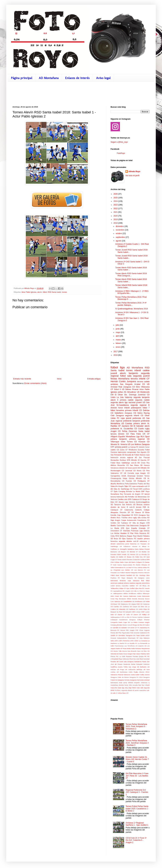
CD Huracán (140, 442)
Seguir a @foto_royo (119, 142)
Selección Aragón (117, 486)
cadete (146, 370)
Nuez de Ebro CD (143, 651)
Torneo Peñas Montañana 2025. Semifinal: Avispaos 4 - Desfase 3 (137, 743)
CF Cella (126, 615)
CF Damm (134, 615)
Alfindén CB (141, 478)
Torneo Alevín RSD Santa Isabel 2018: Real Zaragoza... (131, 275)
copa (123, 418)
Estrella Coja (116, 515)
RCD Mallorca (121, 536)
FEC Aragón (130, 630)
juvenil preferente (134, 418)
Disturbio (123, 512)
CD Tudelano (123, 523)
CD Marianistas (141, 497)
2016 (116, 355)
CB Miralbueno (137, 601)
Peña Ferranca (140, 533)
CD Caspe (133, 607)
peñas (120, 392)
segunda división (125, 541)
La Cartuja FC (133, 447)
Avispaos (128, 413)
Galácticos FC (145, 633)
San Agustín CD (143, 452)
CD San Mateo (133, 465)
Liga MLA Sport (143, 437)
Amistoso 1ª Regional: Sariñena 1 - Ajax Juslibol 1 (137, 824)
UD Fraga (120, 669)
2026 (116, 194)
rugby (147, 429)
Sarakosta (127, 664)
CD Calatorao (145, 604)
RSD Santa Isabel (55, 292)
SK (135, 578)
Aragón (114, 431)
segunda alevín (117, 402)
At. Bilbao (143, 546)
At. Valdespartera (117, 593)
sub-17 (115, 693)
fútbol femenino (117, 410)
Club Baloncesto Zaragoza (136, 526)
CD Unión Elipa (141, 609)
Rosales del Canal (117, 662)
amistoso (114, 384)
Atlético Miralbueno (130, 593)
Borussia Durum (144, 599)
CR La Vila (125, 617)
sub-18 (136, 541)
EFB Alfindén (132, 460)
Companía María (116, 622)
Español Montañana (127, 437)
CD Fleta (130, 434)
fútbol (45, 292)
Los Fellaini (121, 573)
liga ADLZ (125, 688)
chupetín (137, 683)
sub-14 (147, 486)
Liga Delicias (144, 531)
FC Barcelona (142, 628)
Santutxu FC (131, 539)
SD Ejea (122, 539)
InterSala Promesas (131, 531)
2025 (116, 198)
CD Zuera (121, 450)
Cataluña (138, 510)
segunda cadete (142, 400)
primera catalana (129, 583)
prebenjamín (136, 408)
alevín (40, 292)
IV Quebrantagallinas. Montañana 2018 (132, 309)
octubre (119, 233)
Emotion (140, 476)
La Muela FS (122, 643)
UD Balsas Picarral (130, 389)
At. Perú (140, 591)
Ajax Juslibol (130, 588)
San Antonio (127, 504)
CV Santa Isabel (120, 560)
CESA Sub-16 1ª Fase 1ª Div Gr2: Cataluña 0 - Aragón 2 (136, 840)
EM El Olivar (117, 395)
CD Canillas (115, 607)
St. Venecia (122, 444)
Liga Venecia (130, 502)
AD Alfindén (142, 468)
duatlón (140, 539)
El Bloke (146, 512)
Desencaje (131, 476)
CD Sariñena (131, 609)
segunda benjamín (142, 397)
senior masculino (140, 690)
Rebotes (146, 536)
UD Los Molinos (134, 444)
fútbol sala (126, 376)
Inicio (59, 379)
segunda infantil (132, 416)
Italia (112, 641)
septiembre (121, 237)
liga (122, 367)
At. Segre (146, 591)
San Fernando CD (118, 455)
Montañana (115, 423)
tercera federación (117, 497)
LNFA (116, 641)
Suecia (120, 667)
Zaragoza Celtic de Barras (120, 677)
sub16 (113, 586)
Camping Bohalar (125, 491)
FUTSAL (134, 567)
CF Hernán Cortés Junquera (130, 380)
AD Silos (114, 489)
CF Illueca (128, 557)
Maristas (138, 648)
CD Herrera (131, 554)
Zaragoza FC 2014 (136, 677)
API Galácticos (125, 546)
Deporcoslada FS (129, 565)
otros (130, 518)
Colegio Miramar (143, 620)
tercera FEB (141, 507)
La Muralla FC (132, 643)
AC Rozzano (142, 544)
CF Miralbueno (131, 450)
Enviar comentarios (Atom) (35, 383)
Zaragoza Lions (144, 578)
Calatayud (114, 620)
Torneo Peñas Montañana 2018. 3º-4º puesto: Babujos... (131, 304)
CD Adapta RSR (134, 604)
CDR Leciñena (144, 489)
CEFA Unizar (136, 612)
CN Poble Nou (137, 557)
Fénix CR (141, 434)
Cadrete (140, 617)
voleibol (132, 586)
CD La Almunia (141, 554)
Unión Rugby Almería (136, 672)
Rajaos (130, 536)
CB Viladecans (123, 604)
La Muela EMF (139, 491)
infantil (138, 370)
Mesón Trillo (118, 651)
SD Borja (114, 539)
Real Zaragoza (125, 387)
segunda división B (128, 690)
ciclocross (144, 683)
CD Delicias (144, 410)
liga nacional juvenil (133, 402)
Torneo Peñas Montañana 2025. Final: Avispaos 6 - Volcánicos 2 (136, 727)
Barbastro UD (115, 552)
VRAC (147, 672)
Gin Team (137, 635)
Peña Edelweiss (131, 484)
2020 (116, 216)
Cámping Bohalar (116, 625)
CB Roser (114, 604)
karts (120, 688)
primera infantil (132, 410)
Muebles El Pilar (127, 533)
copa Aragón (140, 473)
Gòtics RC (146, 567)
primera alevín (140, 423)
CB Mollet (146, 601)
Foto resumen (135, 633)
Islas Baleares (145, 638)
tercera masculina (122, 586)
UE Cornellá (129, 473)
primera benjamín (119, 439)
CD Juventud (127, 471)
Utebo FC (115, 418)
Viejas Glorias (129, 478)
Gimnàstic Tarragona (125, 635)
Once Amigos (128, 654)
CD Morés (137, 471)
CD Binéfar (143, 552)
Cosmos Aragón (144, 622)
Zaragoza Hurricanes (137, 680)
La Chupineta (115, 570)
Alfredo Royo (134, 171)
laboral (147, 494)
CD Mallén (120, 557)
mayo (118, 332)
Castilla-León (123, 499)
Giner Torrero (127, 442)
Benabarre (123, 599)
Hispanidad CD (127, 515)
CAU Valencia (115, 601)
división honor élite (125, 685)
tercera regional (127, 457)
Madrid (128, 573)
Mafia (133, 648)
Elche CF (134, 628)
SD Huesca (145, 465)
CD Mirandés (121, 609)
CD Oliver (145, 416)
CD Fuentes (127, 481)
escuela (135, 685)
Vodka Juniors (145, 675)
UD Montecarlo (143, 392)
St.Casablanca (123, 405)
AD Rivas (143, 586)
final (143, 581)
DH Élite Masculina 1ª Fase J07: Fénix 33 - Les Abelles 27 (137, 776)
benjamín (133, 373)
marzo (119, 340)
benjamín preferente (141, 421)
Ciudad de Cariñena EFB (141, 560)
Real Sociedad (145, 659)
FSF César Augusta (143, 630)
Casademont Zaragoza (127, 620)
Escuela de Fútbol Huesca (135, 455)
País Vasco (136, 654)
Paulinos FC (115, 578)
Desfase (123, 460)
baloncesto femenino (118, 581)
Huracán (113, 638)
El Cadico (146, 625)
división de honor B (119, 507)
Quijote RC (143, 656)
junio (118, 329)
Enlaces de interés (77, 78)
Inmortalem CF (116, 531)
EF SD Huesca (134, 512)
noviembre (120, 230)
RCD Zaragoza (140, 515)
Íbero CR (125, 693)
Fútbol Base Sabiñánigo (120, 463)
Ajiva (137, 588)
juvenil (114, 373)
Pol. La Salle (121, 656)
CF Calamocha (127, 510)
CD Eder (141, 607)
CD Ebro (136, 387)
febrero (119, 343)
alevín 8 (114, 400)
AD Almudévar (130, 392)
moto (138, 688)
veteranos (143, 541)
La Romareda (143, 643)
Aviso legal (103, 78)
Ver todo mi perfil (132, 176)
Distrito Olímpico (142, 565)
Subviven (147, 664)
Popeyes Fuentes (132, 656)
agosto (119, 241)
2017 (116, 352)
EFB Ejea (125, 528)
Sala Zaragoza (129, 662)
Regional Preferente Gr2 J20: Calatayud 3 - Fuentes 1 (137, 792)
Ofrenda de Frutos (117, 654)
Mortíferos (120, 484)
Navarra (123, 575)
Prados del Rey (144, 484)
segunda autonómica (143, 583)
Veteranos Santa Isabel (131, 675)
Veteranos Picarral (117, 675)
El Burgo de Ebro (137, 625)
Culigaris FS (140, 562)
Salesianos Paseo (140, 662)
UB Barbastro (142, 667)
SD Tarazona (116, 504)
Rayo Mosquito (127, 578)
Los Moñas (115, 533)
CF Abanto (118, 615)
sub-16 (134, 463)
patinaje (121, 583)
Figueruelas (126, 633)
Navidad (129, 575)
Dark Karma (118, 565)
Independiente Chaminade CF (128, 638)
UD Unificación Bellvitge (134, 669)
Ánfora (120, 693)
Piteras (113, 656)
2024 (116, 201)
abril (118, 336)
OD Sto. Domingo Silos (141, 575)
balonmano (114, 683)
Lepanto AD (142, 646)
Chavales (129, 560)
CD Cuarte (139, 429)
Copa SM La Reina (130, 622)
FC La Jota (127, 567)
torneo (65, 292)
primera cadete (127, 400)
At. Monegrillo (122, 549)
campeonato (132, 452)
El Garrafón (115, 628)
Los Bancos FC (140, 570)
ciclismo (147, 504)
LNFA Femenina (124, 641)
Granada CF (144, 528)
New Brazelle (132, 651)
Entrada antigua (94, 379)
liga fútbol (132, 688)
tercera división (117, 434)
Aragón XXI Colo (131, 591)
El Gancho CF (144, 460)
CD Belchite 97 (132, 552)
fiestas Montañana (120, 379)
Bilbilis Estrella (132, 599)
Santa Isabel (144, 431)
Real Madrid (138, 536)
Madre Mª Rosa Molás (123, 648)
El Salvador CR (125, 628)
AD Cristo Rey (143, 463)
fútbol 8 (117, 389)
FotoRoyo (121, 153)
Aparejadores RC (119, 591)
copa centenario (138, 486)
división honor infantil (120, 408)
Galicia (140, 567)
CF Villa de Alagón (137, 523)
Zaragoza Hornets (123, 680)
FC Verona (121, 630)
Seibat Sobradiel (137, 664)
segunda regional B (140, 405)
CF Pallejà (143, 615)
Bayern (123, 552)
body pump (123, 683)
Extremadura (119, 567)
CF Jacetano (124, 426)
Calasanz (146, 617)
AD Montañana (49, 78)
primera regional (137, 439)
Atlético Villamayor (143, 593)
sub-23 (132, 507)
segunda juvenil (141, 376)
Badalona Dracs (133, 549)
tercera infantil (138, 379)
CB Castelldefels (126, 601)
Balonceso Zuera (135, 596)
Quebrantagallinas (143, 502)
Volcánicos (115, 468)
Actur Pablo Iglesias (29, 292)
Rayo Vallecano (124, 659)
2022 (116, 209)
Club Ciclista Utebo (117, 562)
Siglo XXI (128, 486)
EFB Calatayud (134, 499)
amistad (147, 680)
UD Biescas (138, 504)
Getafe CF (114, 635)
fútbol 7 (146, 408)
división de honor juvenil (128, 468)
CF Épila (114, 491)
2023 (116, 205)
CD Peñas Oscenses (127, 431)
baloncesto (122, 452)
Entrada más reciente (22, 379)
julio (118, 325)
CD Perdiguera (140, 481)
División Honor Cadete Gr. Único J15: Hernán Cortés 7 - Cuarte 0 (137, 759)
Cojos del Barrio (130, 562)
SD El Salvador (137, 426)
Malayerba (134, 573)
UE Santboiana (122, 672)
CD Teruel (134, 489)
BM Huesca (124, 596)
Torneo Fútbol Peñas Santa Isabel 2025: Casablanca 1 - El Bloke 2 (137, 809)
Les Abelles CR (127, 570)
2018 (116, 223)
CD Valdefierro (117, 413)
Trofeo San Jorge (130, 667)
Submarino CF (117, 473)
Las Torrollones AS (131, 646)
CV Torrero (133, 617)
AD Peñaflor (130, 497)
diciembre (120, 226)
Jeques (121, 502)
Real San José (135, 659)
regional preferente (124, 421)
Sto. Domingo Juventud (135, 395)
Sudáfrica (114, 667)
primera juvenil (121, 447)
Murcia (125, 651)
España (134, 528)
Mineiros (141, 573)
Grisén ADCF (145, 635)
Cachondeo (121, 526)
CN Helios (138, 413)
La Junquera (143, 641)
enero (118, 347)
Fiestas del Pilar (116, 633)
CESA (124, 476)
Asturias (135, 546)
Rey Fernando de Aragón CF (132, 494)
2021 (116, 212)
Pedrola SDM (145, 654)
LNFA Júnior (134, 641)
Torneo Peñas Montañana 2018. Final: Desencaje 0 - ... (131, 298)
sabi (142, 688)
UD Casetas (127, 423)
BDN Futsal (115, 596)
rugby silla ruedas (140, 518)
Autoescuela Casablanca (137, 520)
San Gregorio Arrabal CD (132, 384)
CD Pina (146, 471)
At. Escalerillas (127, 429)
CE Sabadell (127, 612)
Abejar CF (123, 588)
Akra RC (141, 588)
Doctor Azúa (127, 625)
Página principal (22, 78)
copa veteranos (134, 581)
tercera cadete (143, 382)
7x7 (137, 586)
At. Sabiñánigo (124, 489)
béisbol (131, 683)
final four (142, 685)
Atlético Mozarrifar (118, 465)
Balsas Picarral (144, 549)
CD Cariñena (124, 607)
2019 (116, 219)
